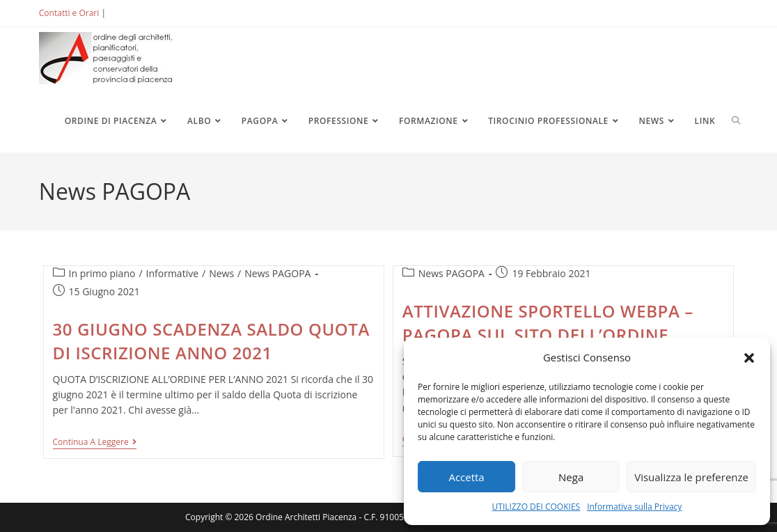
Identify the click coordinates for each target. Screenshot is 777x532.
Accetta (466, 477)
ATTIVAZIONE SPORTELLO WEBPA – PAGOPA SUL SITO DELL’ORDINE (548, 323)
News (221, 273)
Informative (172, 273)
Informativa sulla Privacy (634, 507)
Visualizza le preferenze (691, 477)
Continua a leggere (95, 443)
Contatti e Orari (69, 13)
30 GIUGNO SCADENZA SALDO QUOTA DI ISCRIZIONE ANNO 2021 (211, 341)
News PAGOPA (277, 273)
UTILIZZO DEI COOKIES (536, 507)
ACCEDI (131, 13)
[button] (749, 358)
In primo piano (102, 273)
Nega (571, 477)
